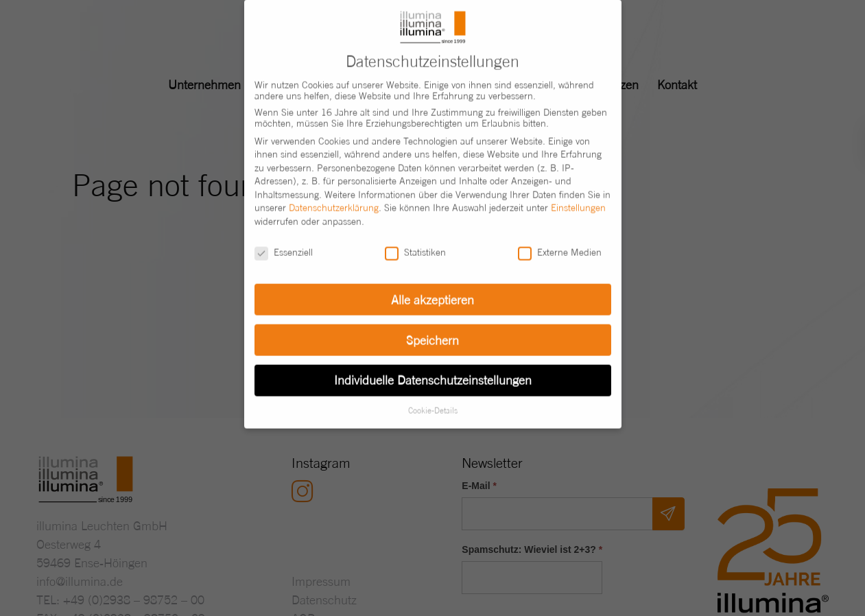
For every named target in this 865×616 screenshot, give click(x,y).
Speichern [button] (432, 328)
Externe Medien (560, 240)
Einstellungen (578, 196)
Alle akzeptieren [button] (432, 287)
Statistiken (415, 240)
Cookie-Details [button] (433, 399)
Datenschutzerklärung (334, 196)
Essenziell (284, 240)
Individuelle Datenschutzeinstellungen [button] (433, 368)
